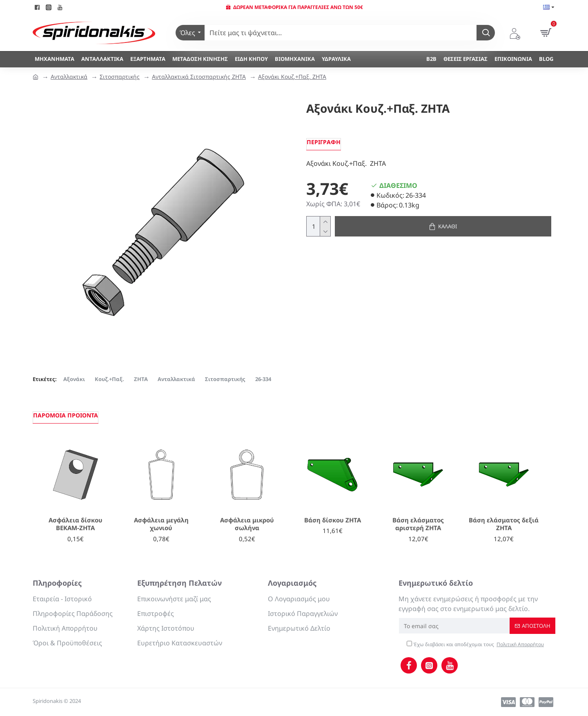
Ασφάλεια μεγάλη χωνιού (161, 524)
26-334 (263, 379)
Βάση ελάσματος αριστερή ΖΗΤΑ (418, 524)
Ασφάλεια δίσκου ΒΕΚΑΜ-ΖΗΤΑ (76, 524)
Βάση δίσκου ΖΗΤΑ (333, 520)
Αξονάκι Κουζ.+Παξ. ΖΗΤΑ (292, 77)
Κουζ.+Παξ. (109, 379)
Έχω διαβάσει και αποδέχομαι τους (476, 645)
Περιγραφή (324, 142)
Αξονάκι (74, 379)
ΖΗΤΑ (141, 379)
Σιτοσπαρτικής (120, 77)
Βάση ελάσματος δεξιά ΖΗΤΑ (504, 524)
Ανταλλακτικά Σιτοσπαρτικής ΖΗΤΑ (199, 77)
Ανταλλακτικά (69, 77)
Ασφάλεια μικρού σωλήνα (247, 524)
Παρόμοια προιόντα (66, 415)
